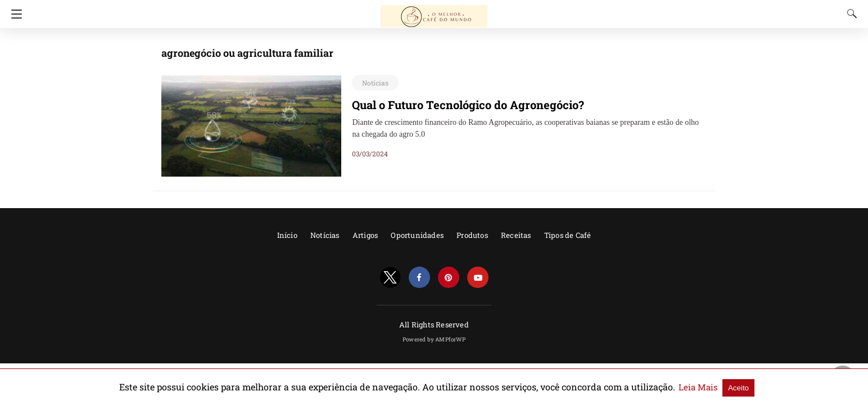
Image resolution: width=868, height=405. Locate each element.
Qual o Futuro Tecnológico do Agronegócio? (457, 105)
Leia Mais (658, 387)
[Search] (849, 13)
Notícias (373, 83)
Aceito (695, 387)
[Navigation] (14, 14)
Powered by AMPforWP (434, 339)
